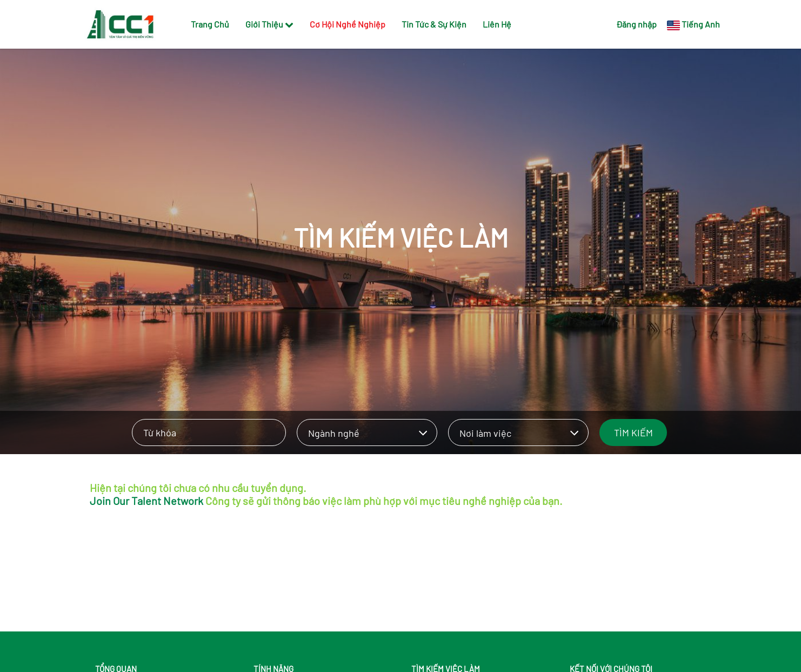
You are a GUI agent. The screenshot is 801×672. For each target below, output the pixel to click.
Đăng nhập (636, 24)
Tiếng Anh (701, 24)
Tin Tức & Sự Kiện (434, 24)
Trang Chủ (210, 24)
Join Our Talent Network (146, 501)
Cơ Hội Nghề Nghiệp (348, 24)
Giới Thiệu (269, 24)
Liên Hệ (497, 24)
